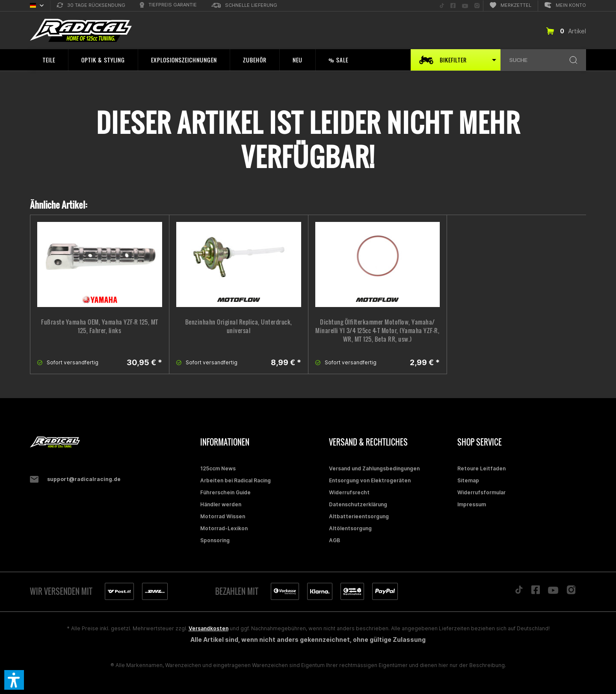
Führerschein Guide (225, 492)
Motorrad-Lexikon (224, 528)
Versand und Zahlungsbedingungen (374, 468)
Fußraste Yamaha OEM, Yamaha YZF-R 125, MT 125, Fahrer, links (100, 326)
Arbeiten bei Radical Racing (235, 480)
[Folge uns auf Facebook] (453, 6)
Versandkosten (209, 628)
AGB (335, 540)
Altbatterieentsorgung (359, 516)
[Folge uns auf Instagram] (477, 6)
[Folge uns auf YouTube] (465, 6)
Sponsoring (215, 540)
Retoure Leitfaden (481, 468)
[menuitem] (91, 6)
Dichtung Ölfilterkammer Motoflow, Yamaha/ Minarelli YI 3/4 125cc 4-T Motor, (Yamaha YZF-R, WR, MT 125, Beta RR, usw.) (377, 331)
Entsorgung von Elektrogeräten (370, 480)
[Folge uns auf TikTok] (442, 6)
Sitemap (468, 480)
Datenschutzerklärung (358, 504)
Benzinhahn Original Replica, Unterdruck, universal (239, 326)
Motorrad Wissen (223, 516)
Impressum (472, 504)
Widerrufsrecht (349, 492)
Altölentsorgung (350, 528)
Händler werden (221, 504)
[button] (14, 680)
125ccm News (218, 468)
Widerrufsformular (481, 492)
